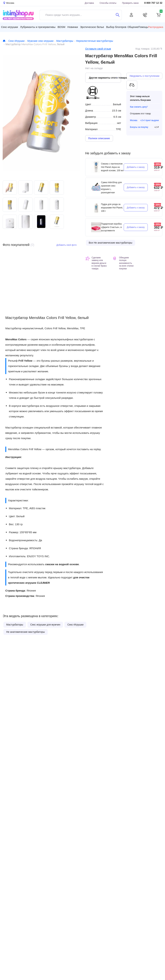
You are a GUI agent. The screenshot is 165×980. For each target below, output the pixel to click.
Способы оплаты (108, 3)
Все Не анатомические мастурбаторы (111, 243)
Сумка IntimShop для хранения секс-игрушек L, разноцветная (111, 187)
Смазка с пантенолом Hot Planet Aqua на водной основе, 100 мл (112, 167)
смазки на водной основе (62, 564)
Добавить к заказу (136, 167)
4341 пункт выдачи (150, 120)
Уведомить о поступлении (144, 76)
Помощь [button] (143, 27)
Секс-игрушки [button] (10, 27)
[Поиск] (118, 15)
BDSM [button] (61, 27)
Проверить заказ (130, 3)
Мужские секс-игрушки (40, 41)
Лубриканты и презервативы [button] (38, 27)
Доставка (89, 3)
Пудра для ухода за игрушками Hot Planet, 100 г (112, 208)
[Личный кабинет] (131, 15)
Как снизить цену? (139, 107)
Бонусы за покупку (139, 127)
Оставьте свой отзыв (98, 49)
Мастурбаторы (65, 41)
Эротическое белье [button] (92, 27)
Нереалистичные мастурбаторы (95, 41)
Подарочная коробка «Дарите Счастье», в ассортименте (111, 227)
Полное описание (99, 138)
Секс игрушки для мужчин (45, 625)
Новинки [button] (73, 27)
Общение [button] (133, 27)
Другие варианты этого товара (105, 78)
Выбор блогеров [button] (116, 27)
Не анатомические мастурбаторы (26, 632)
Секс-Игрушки (16, 41)
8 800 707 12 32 (153, 3)
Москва (134, 120)
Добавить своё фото (67, 245)
